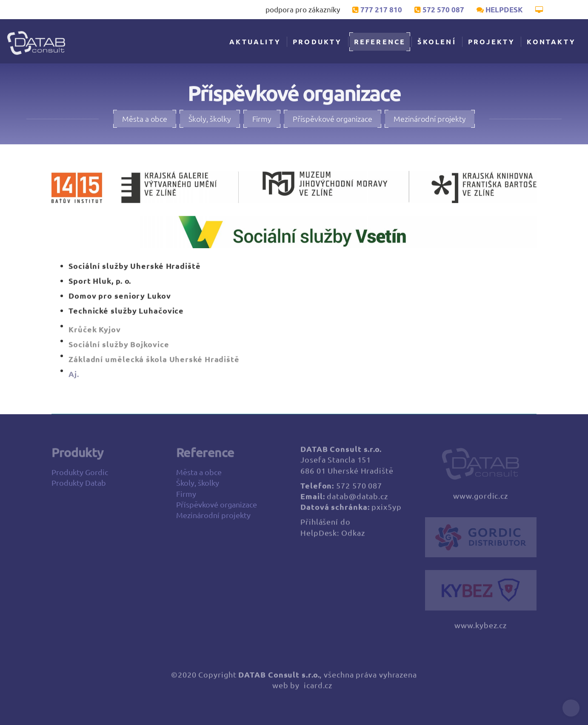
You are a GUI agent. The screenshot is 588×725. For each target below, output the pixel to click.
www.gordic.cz (481, 500)
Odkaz (353, 537)
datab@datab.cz (357, 500)
